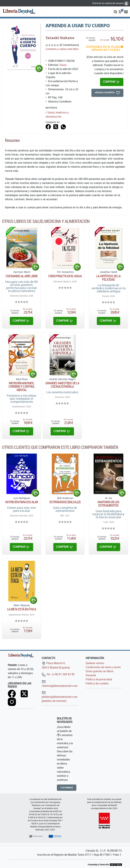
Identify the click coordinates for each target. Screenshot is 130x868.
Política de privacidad (99, 679)
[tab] (12, 141)
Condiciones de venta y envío (103, 667)
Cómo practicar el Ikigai (65, 276)
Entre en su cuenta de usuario (110, 3)
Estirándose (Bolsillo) (65, 502)
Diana (63, 65)
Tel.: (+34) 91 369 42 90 (58, 674)
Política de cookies (97, 683)
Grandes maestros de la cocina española (62, 385)
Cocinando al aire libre (22, 276)
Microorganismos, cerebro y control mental (21, 386)
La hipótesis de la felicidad (108, 278)
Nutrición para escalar (22, 502)
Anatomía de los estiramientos (109, 504)
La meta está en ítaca (22, 609)
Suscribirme (67, 788)
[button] (115, 12)
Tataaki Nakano (60, 38)
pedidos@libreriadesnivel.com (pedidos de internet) (60, 697)
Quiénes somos (95, 663)
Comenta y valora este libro (62, 49)
